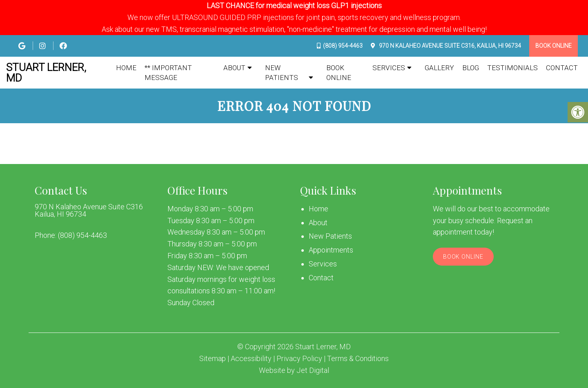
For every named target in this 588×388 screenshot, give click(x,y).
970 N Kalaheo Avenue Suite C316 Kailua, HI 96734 (89, 211)
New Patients (282, 73)
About (234, 68)
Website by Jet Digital (294, 370)
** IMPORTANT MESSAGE (168, 73)
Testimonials (512, 68)
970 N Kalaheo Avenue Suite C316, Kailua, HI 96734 (449, 46)
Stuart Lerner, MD (46, 73)
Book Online (553, 46)
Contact (562, 68)
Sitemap (213, 359)
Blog (471, 68)
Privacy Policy (299, 359)
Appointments (331, 250)
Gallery (439, 68)
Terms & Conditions (358, 359)
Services (389, 68)
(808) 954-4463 (343, 46)
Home (126, 68)
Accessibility (251, 359)
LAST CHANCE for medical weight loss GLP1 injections (294, 6)
